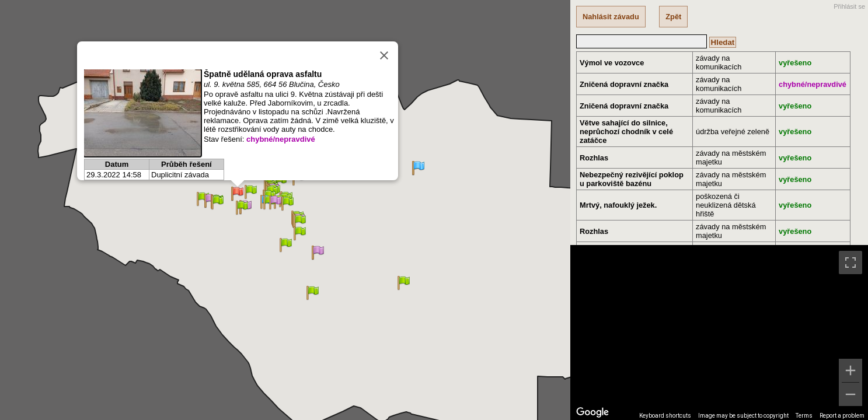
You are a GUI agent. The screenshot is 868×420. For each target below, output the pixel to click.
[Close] (384, 55)
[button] (280, 182)
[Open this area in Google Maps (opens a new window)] (592, 412)
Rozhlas (594, 158)
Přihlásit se (849, 6)
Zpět (673, 17)
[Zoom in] (850, 370)
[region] (719, 332)
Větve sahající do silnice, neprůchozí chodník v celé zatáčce (626, 132)
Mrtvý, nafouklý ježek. (618, 205)
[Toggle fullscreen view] (850, 262)
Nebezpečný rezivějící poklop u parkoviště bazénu (632, 179)
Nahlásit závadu (611, 17)
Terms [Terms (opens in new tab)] (804, 416)
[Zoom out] (850, 394)
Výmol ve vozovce (612, 63)
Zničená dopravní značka (624, 84)
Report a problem (842, 416)
